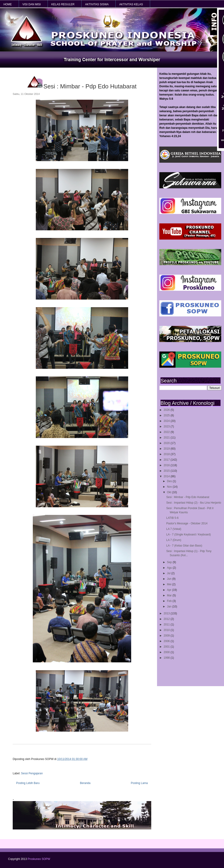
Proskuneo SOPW (39, 859)
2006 (167, 641)
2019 (167, 449)
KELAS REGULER (63, 4)
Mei (170, 584)
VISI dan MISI (32, 4)
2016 (167, 465)
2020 (167, 443)
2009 (167, 636)
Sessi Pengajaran (32, 773)
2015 (167, 471)
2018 (167, 454)
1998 (167, 658)
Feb (170, 601)
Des (170, 481)
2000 (167, 652)
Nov (170, 487)
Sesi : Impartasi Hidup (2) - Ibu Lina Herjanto (194, 503)
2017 (167, 460)
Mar (170, 595)
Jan (170, 607)
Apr (170, 590)
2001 (167, 647)
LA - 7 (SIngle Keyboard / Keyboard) (189, 535)
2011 (167, 625)
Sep (170, 562)
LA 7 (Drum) (174, 540)
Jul (169, 573)
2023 (167, 426)
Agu (170, 568)
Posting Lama (139, 783)
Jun (170, 579)
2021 (167, 438)
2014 (167, 476)
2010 (167, 630)
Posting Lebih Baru (28, 783)
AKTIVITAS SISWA (97, 4)
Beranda (85, 783)
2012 (167, 619)
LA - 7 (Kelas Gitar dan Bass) (184, 546)
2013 (167, 613)
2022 (167, 432)
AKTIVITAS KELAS (131, 4)
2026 (167, 410)
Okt (170, 492)
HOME (8, 4)
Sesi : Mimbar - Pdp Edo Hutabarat (188, 497)
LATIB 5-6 (172, 518)
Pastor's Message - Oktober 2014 (187, 523)
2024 (167, 421)
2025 (167, 415)
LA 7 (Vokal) (174, 529)
